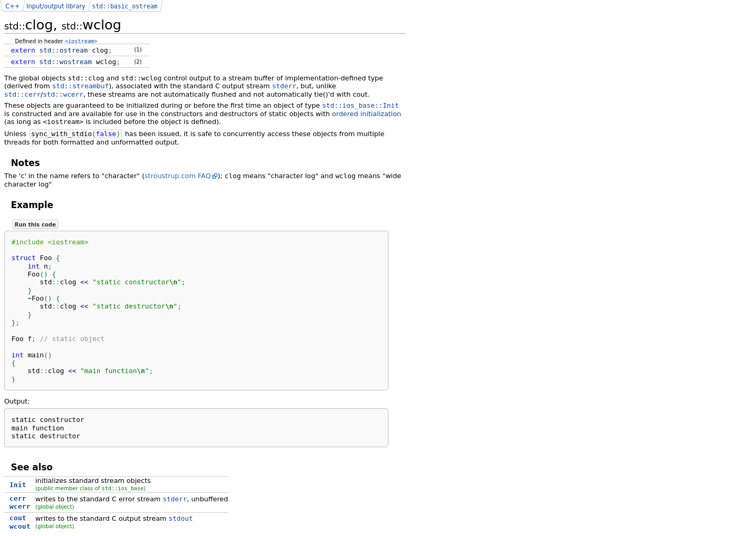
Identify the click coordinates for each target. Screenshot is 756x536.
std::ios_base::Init (361, 105)
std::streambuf (80, 86)
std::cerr (22, 94)
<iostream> (81, 41)
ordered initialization (366, 114)
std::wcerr (63, 94)
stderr (284, 86)
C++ (12, 6)
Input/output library (56, 6)
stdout (181, 518)
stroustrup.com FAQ (177, 176)
